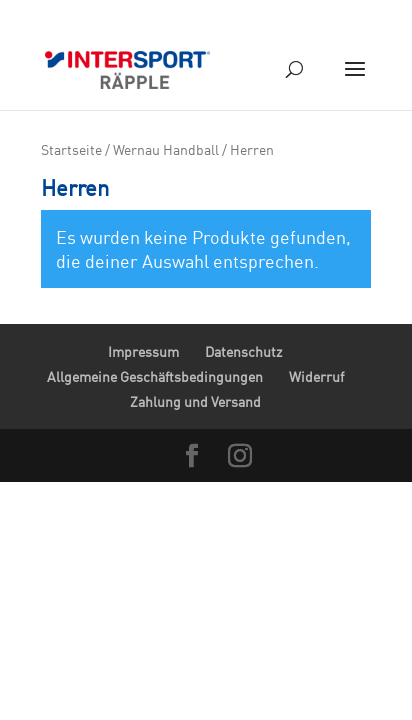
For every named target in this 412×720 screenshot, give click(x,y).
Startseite (71, 149)
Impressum (143, 351)
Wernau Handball (166, 149)
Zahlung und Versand (195, 401)
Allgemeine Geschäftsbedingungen (155, 376)
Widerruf (316, 376)
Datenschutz (243, 351)
